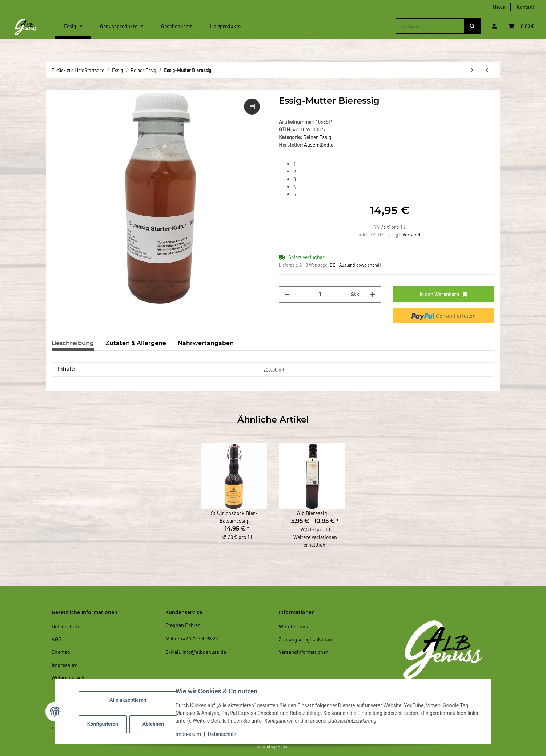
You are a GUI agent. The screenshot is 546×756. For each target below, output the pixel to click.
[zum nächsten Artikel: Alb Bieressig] (472, 70)
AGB (57, 639)
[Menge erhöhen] (373, 294)
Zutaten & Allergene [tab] (136, 343)
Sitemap (61, 652)
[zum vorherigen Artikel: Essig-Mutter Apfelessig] (487, 70)
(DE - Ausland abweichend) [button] (355, 265)
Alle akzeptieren (129, 700)
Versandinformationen (304, 652)
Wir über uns (293, 626)
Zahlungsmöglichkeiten (305, 639)
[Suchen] (430, 26)
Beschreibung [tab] (73, 343)
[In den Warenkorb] (444, 294)
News (499, 7)
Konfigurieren (105, 724)
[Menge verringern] (287, 294)
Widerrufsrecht (69, 677)
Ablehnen (154, 724)
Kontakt (525, 7)
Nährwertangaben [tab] (206, 343)
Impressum (189, 734)
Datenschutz (223, 734)
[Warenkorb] (521, 26)
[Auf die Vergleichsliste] (252, 107)
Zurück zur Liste (68, 70)
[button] (494, 26)
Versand (411, 234)
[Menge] (320, 294)
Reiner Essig (317, 137)
